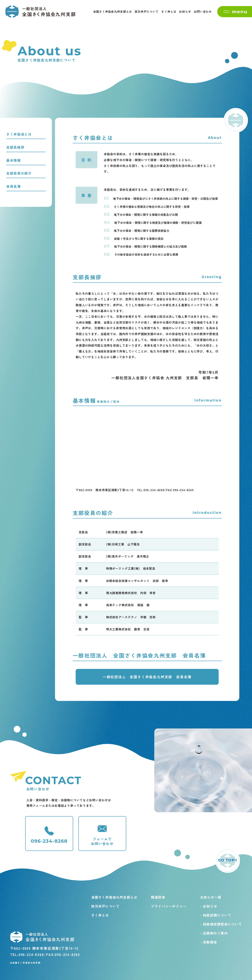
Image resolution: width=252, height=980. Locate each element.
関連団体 (158, 897)
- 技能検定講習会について (221, 924)
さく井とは (169, 11)
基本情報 (14, 160)
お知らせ (185, 11)
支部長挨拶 (15, 147)
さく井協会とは (19, 134)
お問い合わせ (203, 11)
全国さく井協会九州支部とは (113, 11)
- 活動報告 (209, 942)
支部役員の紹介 (19, 173)
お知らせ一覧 (211, 897)
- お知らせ (209, 906)
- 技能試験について (216, 915)
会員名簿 (14, 186)
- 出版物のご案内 (214, 933)
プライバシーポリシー (169, 906)
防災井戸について (147, 11)
